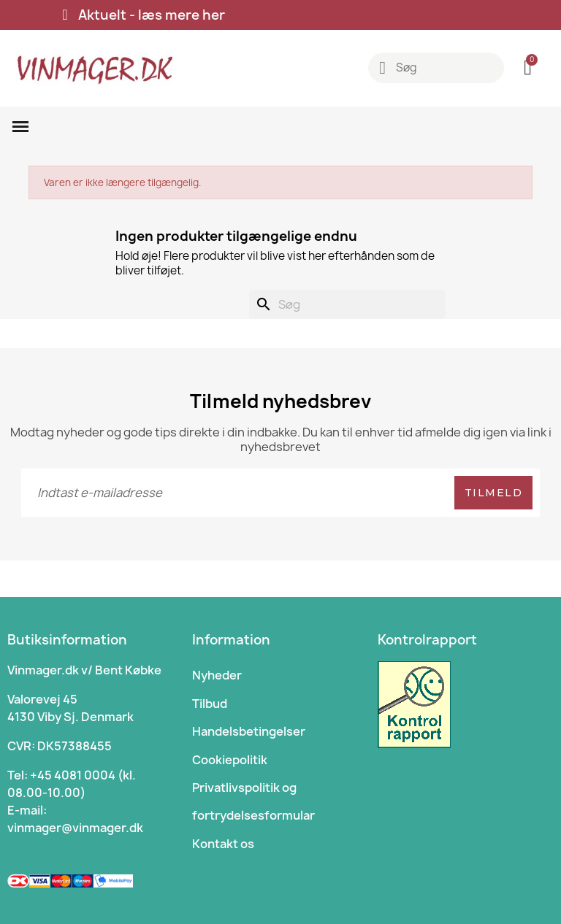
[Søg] (347, 304)
